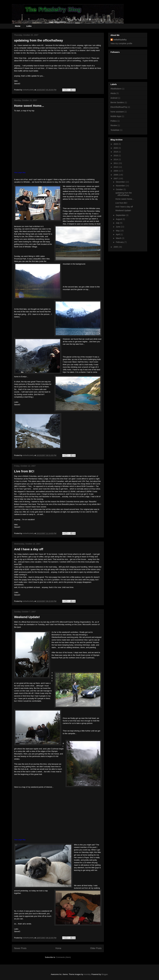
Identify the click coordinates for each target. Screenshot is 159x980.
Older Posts (96, 948)
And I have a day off (29, 549)
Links (29, 26)
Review (114, 125)
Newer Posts (20, 948)
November (121, 186)
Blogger (105, 974)
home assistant (117, 112)
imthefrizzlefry (120, 40)
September (121, 215)
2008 (116, 175)
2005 (116, 247)
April (118, 234)
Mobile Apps (116, 116)
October (120, 189)
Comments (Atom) (63, 957)
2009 (116, 171)
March (119, 238)
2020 (116, 148)
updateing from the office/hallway (39, 40)
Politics (114, 121)
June (118, 227)
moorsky (87, 974)
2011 (116, 163)
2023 (116, 144)
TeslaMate (115, 130)
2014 (116, 159)
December (121, 182)
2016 (116, 156)
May (118, 231)
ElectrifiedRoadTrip (119, 107)
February (120, 242)
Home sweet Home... (29, 106)
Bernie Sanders (117, 102)
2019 (116, 152)
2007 (116, 179)
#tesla (113, 93)
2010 (116, 167)
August (119, 219)
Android (114, 98)
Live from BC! (24, 471)
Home (18, 26)
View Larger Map (20, 172)
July (118, 223)
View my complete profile (121, 43)
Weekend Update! (27, 617)
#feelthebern (116, 89)
